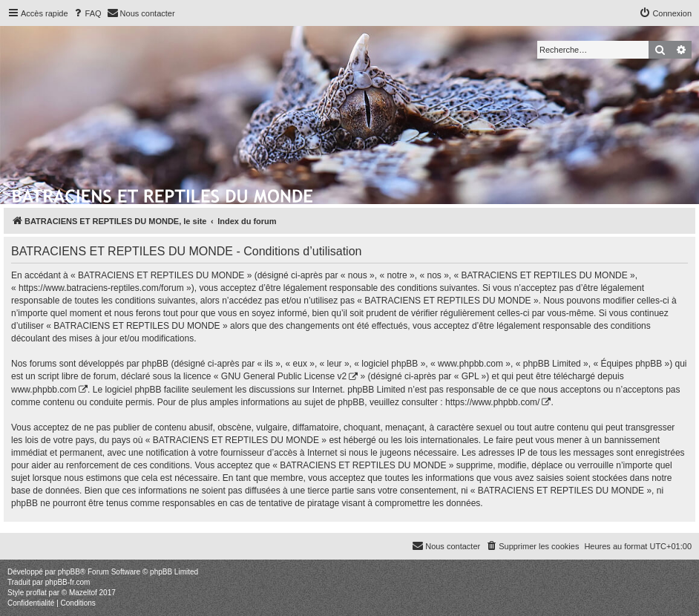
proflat (36, 593)
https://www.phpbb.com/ (492, 402)
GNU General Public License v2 (284, 376)
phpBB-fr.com (68, 582)
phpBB (69, 572)
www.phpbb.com (44, 390)
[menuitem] (87, 13)
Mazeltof (83, 593)
